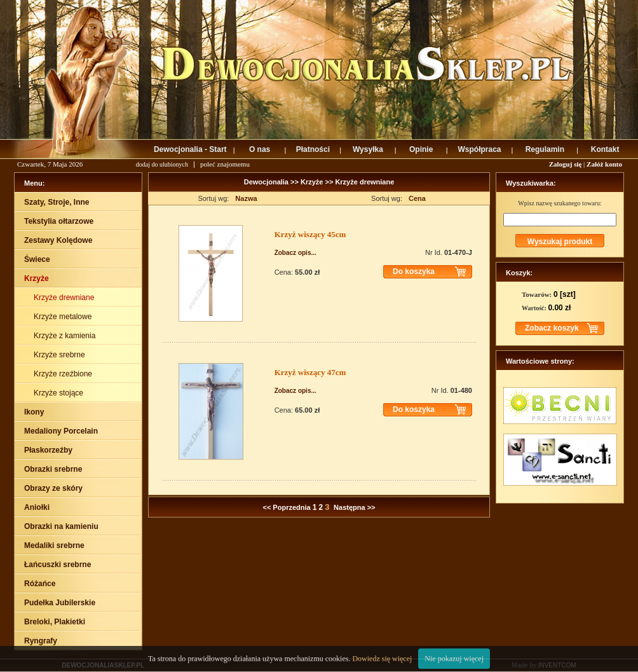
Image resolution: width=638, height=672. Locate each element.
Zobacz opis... (295, 253)
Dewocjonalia (267, 182)
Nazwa (246, 198)
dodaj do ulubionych (162, 164)
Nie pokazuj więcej (454, 659)
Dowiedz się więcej (382, 659)
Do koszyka (414, 271)
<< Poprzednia (286, 507)
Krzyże (312, 182)
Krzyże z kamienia (66, 336)
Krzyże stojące (59, 393)
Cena (417, 198)
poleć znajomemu (225, 164)
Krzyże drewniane (65, 298)
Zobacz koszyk (552, 328)
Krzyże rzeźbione (64, 374)
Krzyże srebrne (60, 355)
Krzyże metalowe (64, 317)
